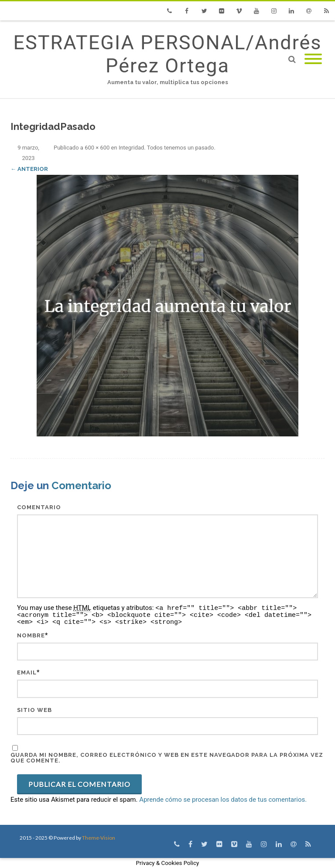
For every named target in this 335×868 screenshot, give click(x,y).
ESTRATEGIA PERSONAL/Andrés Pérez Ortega (167, 54)
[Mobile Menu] (313, 60)
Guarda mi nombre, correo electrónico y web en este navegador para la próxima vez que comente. (167, 758)
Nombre (31, 635)
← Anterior (29, 169)
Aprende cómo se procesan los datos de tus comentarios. (223, 800)
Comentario (39, 507)
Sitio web (34, 710)
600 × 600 (97, 148)
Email (27, 672)
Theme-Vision (99, 838)
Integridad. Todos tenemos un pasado (166, 148)
